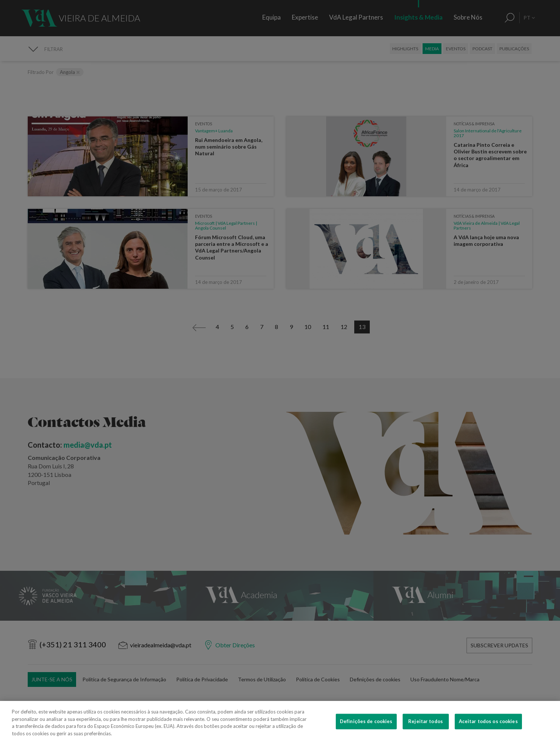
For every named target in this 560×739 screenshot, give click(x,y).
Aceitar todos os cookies (488, 731)
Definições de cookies (366, 731)
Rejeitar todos (426, 731)
